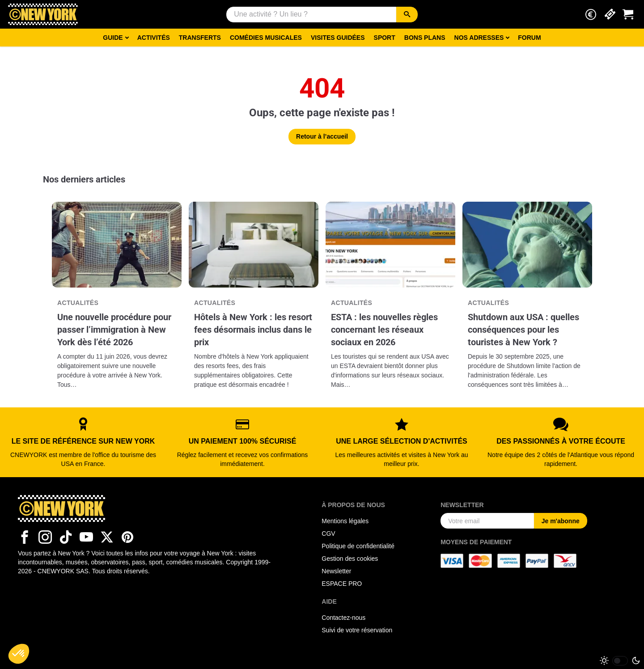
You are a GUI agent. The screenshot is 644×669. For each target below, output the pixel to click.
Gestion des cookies (350, 559)
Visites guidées (338, 38)
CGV (328, 534)
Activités (154, 38)
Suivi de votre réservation (357, 630)
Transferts (200, 38)
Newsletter (336, 571)
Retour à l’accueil (322, 136)
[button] (591, 15)
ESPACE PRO (342, 584)
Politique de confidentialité (358, 546)
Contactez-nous (343, 618)
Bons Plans (425, 38)
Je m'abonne (561, 521)
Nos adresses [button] (479, 38)
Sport (385, 38)
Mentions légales (345, 521)
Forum (529, 38)
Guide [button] (113, 38)
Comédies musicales (266, 38)
